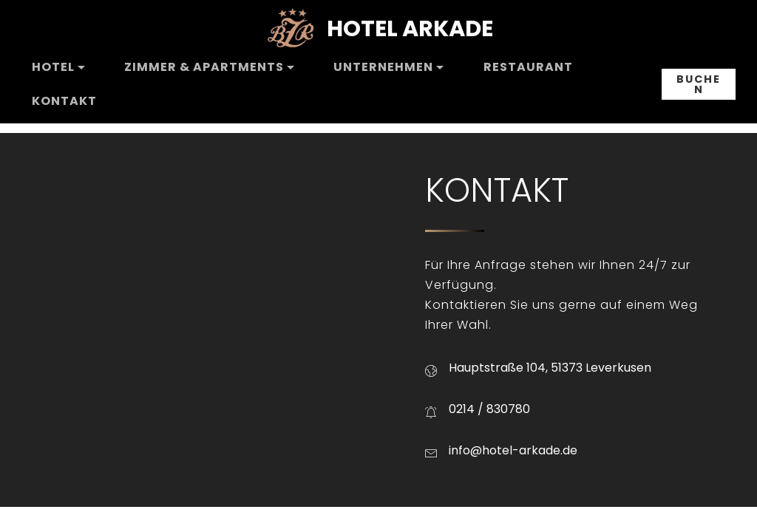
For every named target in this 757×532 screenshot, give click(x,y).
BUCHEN (699, 84)
